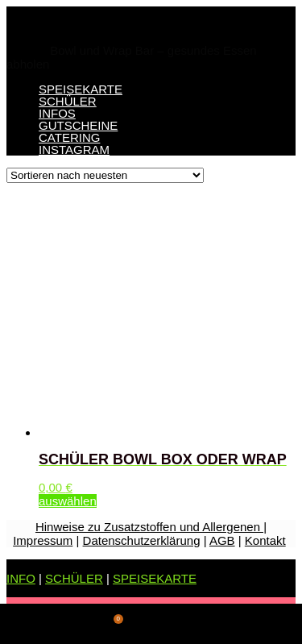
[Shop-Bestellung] (105, 175)
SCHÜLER (68, 101)
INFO (21, 578)
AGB (222, 540)
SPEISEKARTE (81, 89)
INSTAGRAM (74, 150)
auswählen (68, 501)
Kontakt (265, 540)
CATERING (69, 137)
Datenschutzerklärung (142, 540)
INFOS (57, 113)
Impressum (43, 540)
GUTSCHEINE (78, 125)
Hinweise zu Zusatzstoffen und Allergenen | (151, 527)
